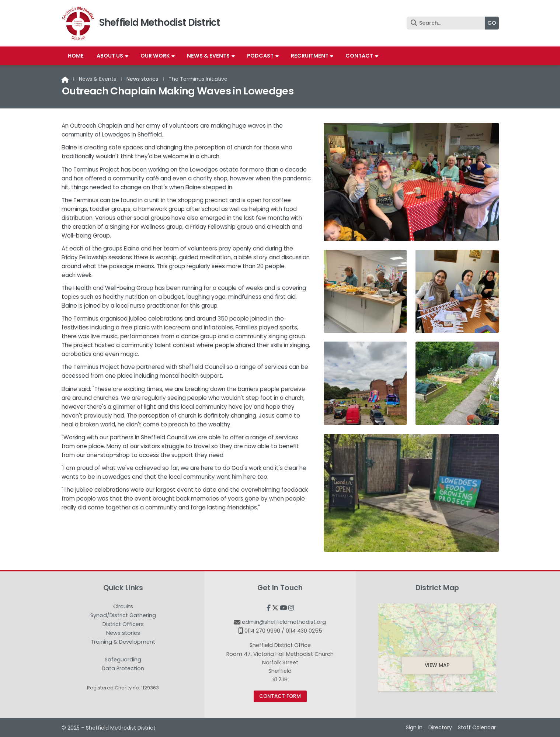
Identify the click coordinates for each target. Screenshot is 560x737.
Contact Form (280, 696)
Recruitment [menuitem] (310, 56)
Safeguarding (123, 660)
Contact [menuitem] (359, 56)
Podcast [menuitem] (260, 56)
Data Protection (123, 668)
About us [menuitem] (110, 56)
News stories (142, 79)
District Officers (123, 624)
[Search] (448, 23)
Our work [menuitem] (155, 56)
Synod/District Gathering (123, 616)
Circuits (123, 607)
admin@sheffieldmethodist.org (284, 622)
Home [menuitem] (76, 56)
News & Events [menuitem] (208, 56)
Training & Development (123, 642)
